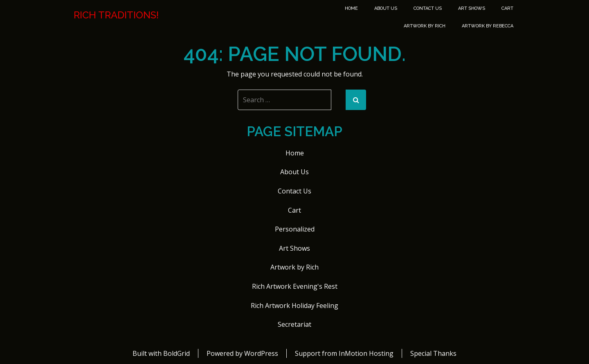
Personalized (295, 229)
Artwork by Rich (425, 26)
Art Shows (472, 8)
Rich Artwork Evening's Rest (295, 286)
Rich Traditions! (116, 15)
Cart (507, 8)
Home (351, 8)
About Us (386, 8)
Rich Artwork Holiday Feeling (294, 306)
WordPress (261, 353)
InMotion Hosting (366, 353)
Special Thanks (433, 353)
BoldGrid (176, 353)
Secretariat (294, 324)
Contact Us (428, 8)
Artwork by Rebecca (488, 26)
